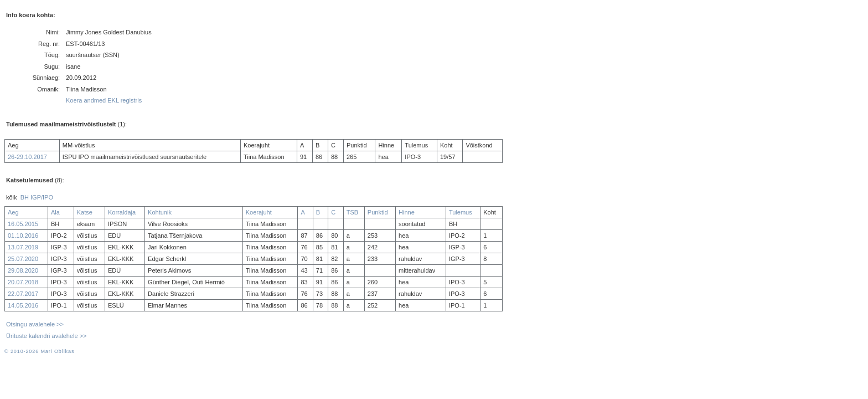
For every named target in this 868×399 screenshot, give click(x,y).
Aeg (13, 212)
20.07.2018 (23, 282)
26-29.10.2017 (27, 157)
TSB (352, 212)
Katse (85, 212)
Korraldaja (122, 212)
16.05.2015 (23, 224)
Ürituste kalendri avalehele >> (46, 336)
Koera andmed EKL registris (104, 100)
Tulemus (461, 212)
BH (25, 197)
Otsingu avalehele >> (35, 324)
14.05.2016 (23, 305)
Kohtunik (160, 212)
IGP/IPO (42, 197)
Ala (55, 212)
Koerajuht (259, 212)
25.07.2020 (23, 259)
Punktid (378, 212)
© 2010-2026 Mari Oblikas (39, 351)
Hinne (407, 212)
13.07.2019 (23, 247)
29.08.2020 (23, 270)
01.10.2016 (23, 236)
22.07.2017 (23, 294)
